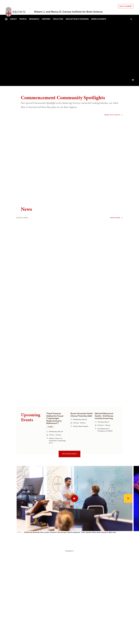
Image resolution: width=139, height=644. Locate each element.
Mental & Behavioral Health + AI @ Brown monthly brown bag (104, 416)
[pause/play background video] (133, 80)
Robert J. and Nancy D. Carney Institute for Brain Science (68, 7)
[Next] (128, 498)
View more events (69, 454)
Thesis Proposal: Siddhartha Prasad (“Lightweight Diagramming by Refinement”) (55, 418)
